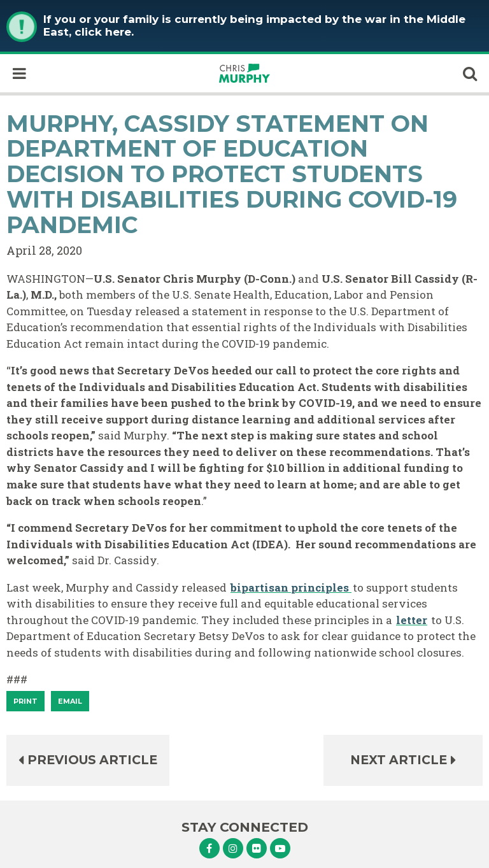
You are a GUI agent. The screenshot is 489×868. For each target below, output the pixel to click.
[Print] (25, 701)
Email (70, 701)
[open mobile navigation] (19, 73)
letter (412, 620)
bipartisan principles (291, 587)
